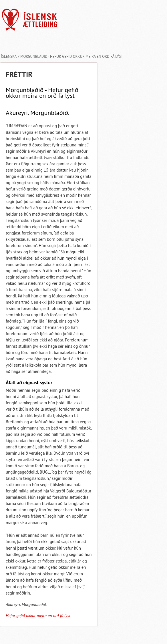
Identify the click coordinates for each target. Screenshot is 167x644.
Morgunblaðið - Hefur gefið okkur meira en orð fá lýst (72, 56)
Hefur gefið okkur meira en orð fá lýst (38, 616)
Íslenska (9, 56)
